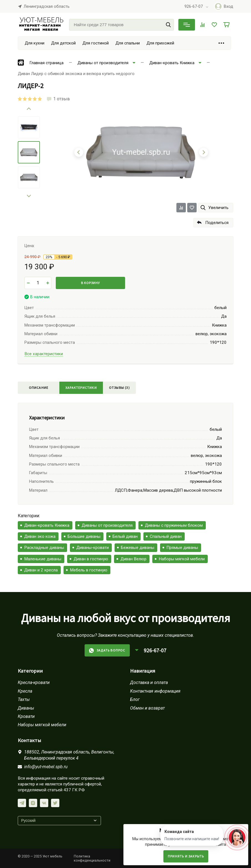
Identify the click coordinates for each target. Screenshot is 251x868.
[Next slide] (29, 196)
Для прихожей (160, 43)
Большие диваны (84, 536)
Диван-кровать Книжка (47, 525)
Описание (39, 388)
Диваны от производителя (107, 525)
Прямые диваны (182, 548)
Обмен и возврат (147, 708)
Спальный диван (166, 536)
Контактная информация (155, 691)
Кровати (26, 716)
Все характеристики (44, 354)
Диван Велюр (133, 559)
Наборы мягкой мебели (182, 559)
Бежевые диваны (138, 548)
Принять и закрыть (186, 856)
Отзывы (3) (119, 388)
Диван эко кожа (40, 536)
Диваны (26, 708)
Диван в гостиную (91, 559)
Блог (135, 699)
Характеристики (81, 388)
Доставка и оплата (149, 682)
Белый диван (125, 536)
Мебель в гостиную (89, 570)
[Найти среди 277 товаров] (121, 25)
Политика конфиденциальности (92, 858)
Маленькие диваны (43, 559)
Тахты (24, 699)
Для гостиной (96, 43)
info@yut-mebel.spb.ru (46, 767)
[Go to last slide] (29, 109)
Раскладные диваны (44, 548)
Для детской (63, 43)
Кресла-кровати (34, 682)
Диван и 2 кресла (41, 570)
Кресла (25, 691)
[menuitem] (29, 127)
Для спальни (128, 43)
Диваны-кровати (92, 548)
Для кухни (35, 43)
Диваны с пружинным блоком (174, 525)
